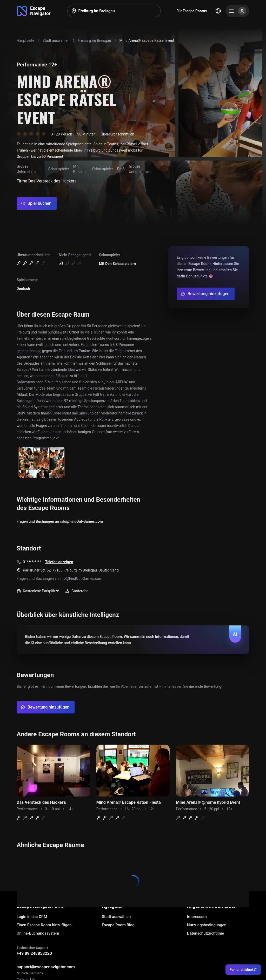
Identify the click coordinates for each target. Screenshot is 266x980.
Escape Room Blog (118, 925)
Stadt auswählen (116, 917)
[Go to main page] (34, 11)
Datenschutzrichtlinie (205, 933)
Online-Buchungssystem (38, 933)
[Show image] (42, 463)
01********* (32, 562)
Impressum (197, 917)
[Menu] (237, 11)
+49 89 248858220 (34, 953)
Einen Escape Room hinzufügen (44, 925)
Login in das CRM (32, 917)
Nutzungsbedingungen (207, 925)
